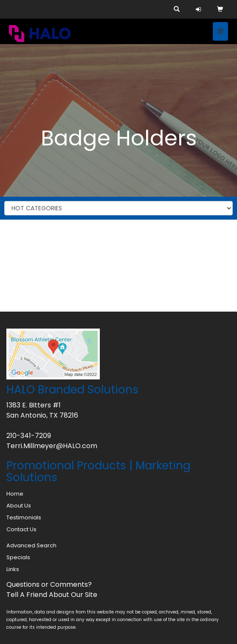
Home (15, 494)
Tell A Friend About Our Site (52, 595)
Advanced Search (31, 545)
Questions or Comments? (49, 584)
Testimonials (24, 517)
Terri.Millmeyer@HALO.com (52, 446)
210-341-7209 (29, 436)
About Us (19, 506)
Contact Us (21, 529)
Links (13, 569)
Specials (18, 557)
